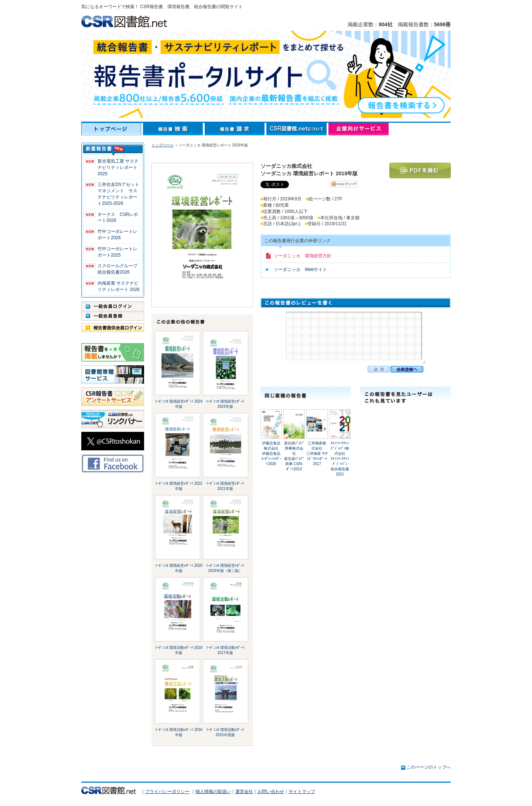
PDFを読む (420, 170)
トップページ (112, 129)
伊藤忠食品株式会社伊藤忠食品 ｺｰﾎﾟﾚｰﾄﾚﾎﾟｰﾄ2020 (273, 453)
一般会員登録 (113, 316)
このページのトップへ (429, 767)
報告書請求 (236, 129)
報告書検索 (174, 129)
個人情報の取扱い (213, 792)
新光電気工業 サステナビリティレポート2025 (118, 167)
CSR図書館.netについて (297, 129)
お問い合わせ (271, 792)
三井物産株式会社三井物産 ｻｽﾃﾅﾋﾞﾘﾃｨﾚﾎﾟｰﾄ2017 (317, 453)
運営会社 (244, 792)
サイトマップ (302, 792)
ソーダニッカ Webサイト (300, 270)
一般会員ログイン (113, 306)
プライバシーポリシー (167, 792)
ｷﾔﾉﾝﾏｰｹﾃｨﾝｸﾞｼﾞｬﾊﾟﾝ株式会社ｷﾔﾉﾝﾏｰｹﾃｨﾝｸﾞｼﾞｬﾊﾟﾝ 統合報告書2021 (341, 459)
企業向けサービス (359, 129)
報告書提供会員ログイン (113, 328)
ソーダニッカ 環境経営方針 (303, 256)
